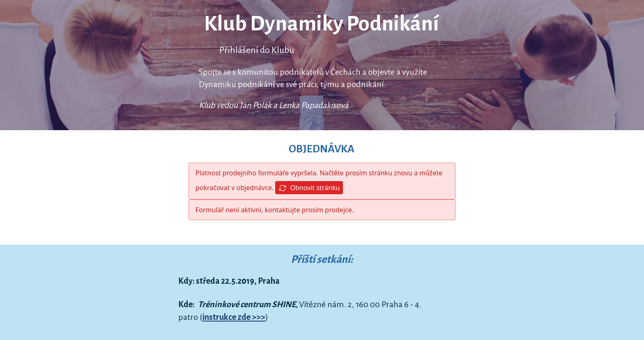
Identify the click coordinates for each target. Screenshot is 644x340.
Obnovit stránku (309, 188)
